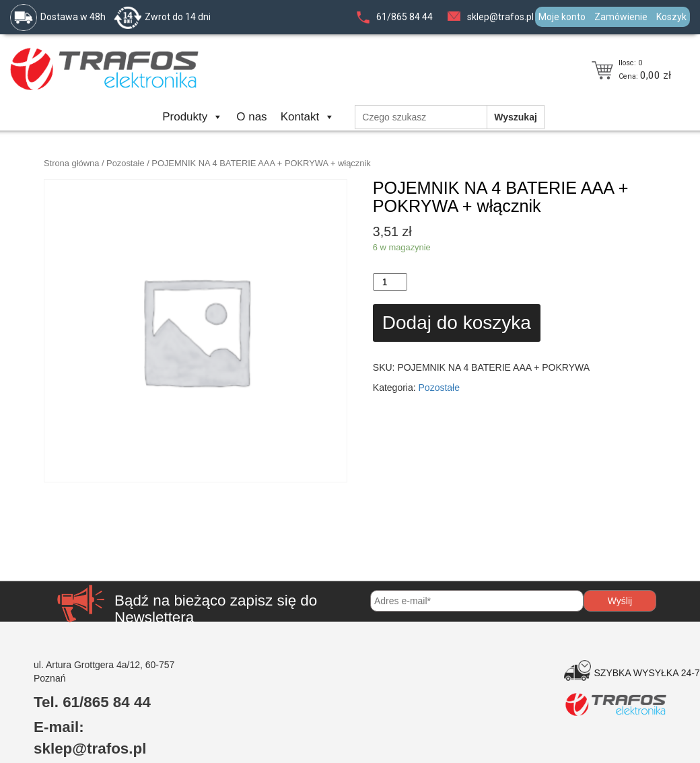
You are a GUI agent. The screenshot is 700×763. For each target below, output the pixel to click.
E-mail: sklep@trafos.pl (90, 738)
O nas (251, 117)
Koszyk (671, 17)
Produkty (193, 117)
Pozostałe (126, 163)
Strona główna (71, 163)
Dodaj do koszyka (457, 323)
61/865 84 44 (405, 17)
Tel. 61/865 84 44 (92, 702)
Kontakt (308, 117)
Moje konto (562, 17)
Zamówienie (621, 17)
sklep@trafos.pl (500, 17)
